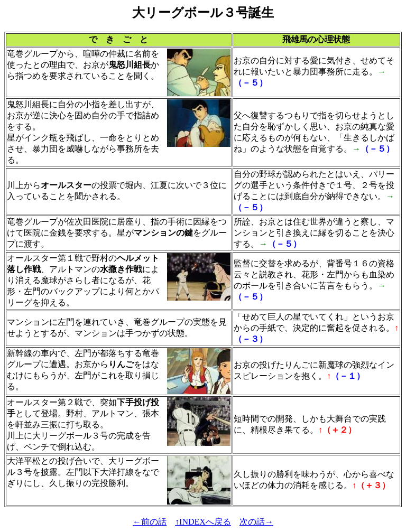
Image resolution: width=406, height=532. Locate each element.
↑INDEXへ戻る (203, 522)
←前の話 (150, 522)
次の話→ (256, 522)
